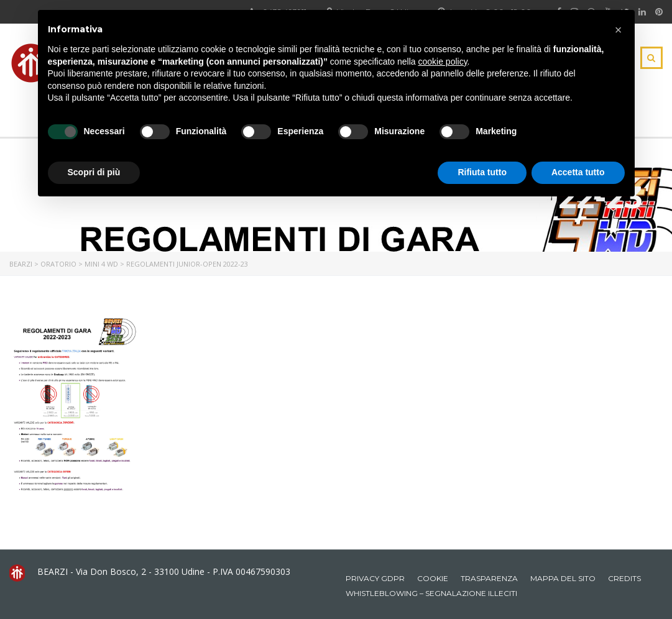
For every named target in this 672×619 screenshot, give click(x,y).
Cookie (433, 578)
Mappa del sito (563, 578)
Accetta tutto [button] (578, 172)
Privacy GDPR (375, 578)
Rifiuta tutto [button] (482, 172)
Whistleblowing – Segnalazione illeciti (431, 593)
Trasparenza (489, 578)
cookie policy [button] (442, 62)
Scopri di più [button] (94, 172)
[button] (619, 30)
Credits (624, 578)
